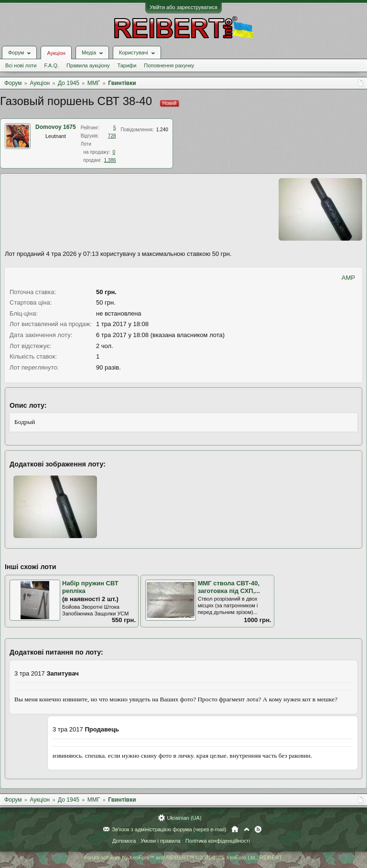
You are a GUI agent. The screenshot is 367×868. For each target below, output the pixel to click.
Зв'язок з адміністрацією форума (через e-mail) (169, 829)
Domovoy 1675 (56, 127)
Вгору (247, 829)
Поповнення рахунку (169, 65)
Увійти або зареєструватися (183, 7)
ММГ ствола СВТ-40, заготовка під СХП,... (229, 587)
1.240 (162, 130)
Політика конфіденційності (218, 841)
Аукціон (56, 53)
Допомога (124, 841)
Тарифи (127, 65)
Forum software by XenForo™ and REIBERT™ (183, 857)
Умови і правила (160, 841)
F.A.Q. (51, 65)
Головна (235, 829)
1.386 (110, 160)
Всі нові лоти (21, 65)
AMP (348, 278)
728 (112, 136)
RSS (258, 829)
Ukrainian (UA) (184, 818)
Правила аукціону (88, 65)
